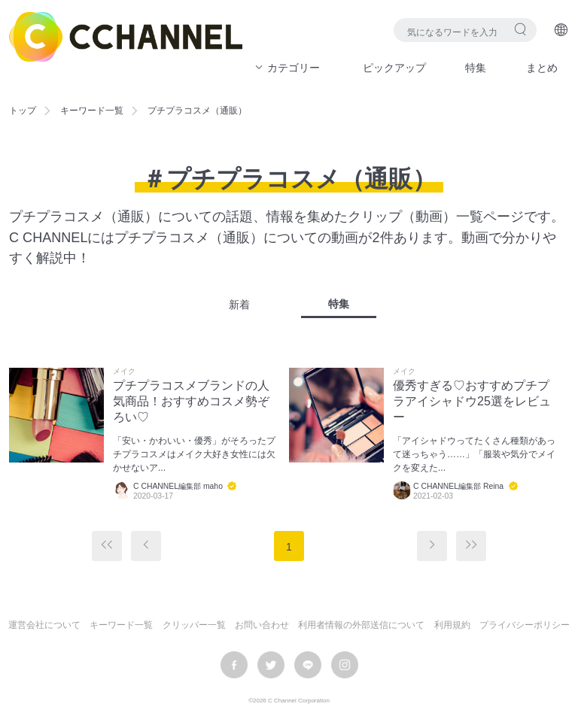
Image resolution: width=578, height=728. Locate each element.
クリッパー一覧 (194, 625)
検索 (520, 29)
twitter (271, 665)
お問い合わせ (262, 625)
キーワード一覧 (92, 111)
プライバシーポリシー (525, 625)
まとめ (542, 68)
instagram (345, 665)
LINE (308, 665)
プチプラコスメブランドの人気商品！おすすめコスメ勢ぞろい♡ (191, 401)
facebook (234, 665)
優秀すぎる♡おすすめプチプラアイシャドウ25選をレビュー (472, 401)
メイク (124, 372)
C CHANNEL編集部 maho (178, 486)
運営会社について (44, 625)
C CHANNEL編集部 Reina (458, 486)
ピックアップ (394, 68)
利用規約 (452, 625)
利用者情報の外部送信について (361, 625)
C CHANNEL (126, 37)
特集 (476, 68)
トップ (23, 111)
